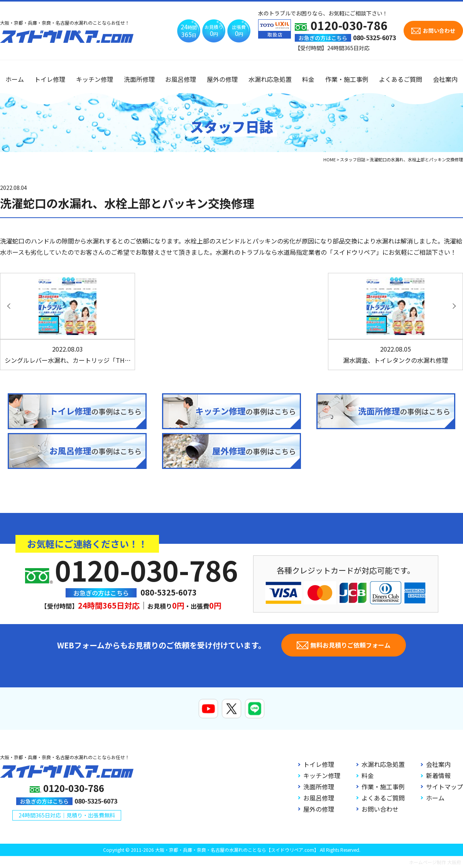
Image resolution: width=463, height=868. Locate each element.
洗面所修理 (139, 79)
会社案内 (445, 79)
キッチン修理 (95, 79)
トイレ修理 (50, 79)
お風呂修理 (181, 79)
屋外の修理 (222, 79)
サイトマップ (444, 787)
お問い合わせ (380, 809)
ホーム (15, 79)
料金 (308, 79)
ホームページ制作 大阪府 (435, 862)
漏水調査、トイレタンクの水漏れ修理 (395, 354)
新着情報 (438, 775)
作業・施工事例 (347, 79)
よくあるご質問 (400, 79)
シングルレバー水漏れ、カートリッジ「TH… (68, 354)
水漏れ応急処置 (270, 79)
